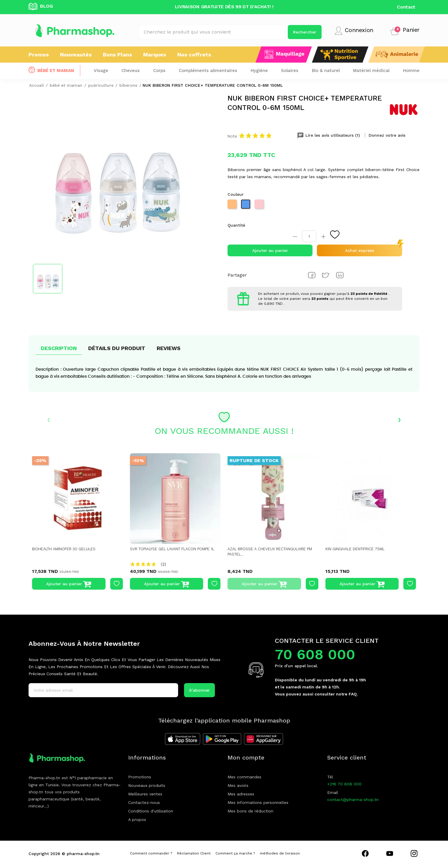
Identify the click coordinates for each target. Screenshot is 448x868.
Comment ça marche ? (235, 853)
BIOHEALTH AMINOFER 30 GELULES (68, 549)
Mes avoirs (238, 785)
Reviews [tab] (169, 348)
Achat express (360, 250)
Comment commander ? (151, 853)
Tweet (326, 275)
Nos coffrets (194, 55)
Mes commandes (244, 777)
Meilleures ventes (145, 794)
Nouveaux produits (147, 785)
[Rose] (260, 206)
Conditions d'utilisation (151, 811)
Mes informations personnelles (258, 802)
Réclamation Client (194, 853)
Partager (312, 275)
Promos (39, 55)
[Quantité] (309, 236)
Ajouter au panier (270, 250)
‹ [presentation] (49, 419)
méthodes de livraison (280, 853)
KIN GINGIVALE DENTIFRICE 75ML (360, 549)
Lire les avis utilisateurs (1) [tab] (329, 135)
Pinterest (340, 275)
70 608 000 (315, 654)
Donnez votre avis (387, 135)
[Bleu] (246, 206)
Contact (406, 7)
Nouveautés (76, 55)
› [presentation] (399, 419)
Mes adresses (241, 794)
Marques (155, 55)
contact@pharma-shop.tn (353, 800)
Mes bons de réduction (250, 811)
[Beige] (233, 206)
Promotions (140, 777)
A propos (137, 820)
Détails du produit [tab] (117, 348)
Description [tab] (59, 348)
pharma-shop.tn (83, 854)
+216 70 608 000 (344, 784)
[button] (405, 31)
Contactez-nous (144, 802)
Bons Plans (117, 55)
